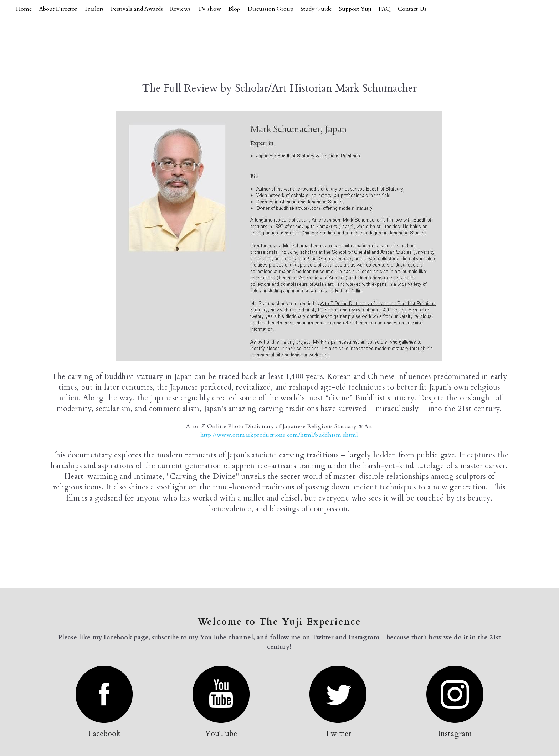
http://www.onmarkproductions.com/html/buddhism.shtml (279, 435)
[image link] (104, 694)
